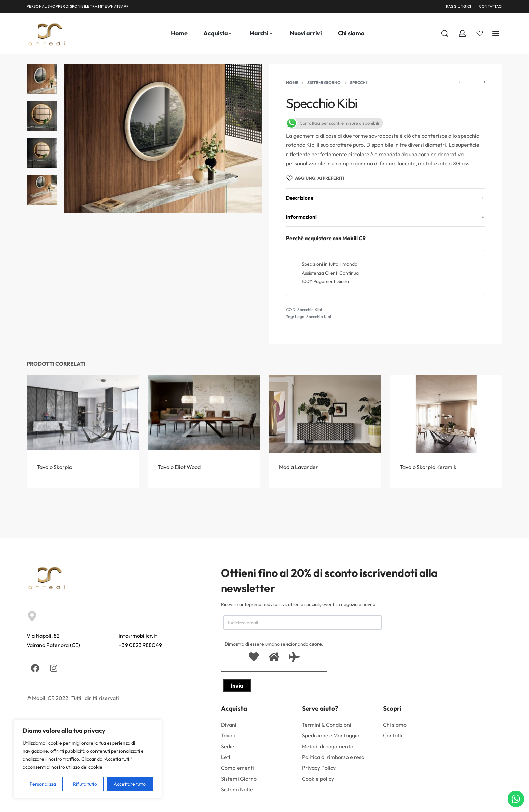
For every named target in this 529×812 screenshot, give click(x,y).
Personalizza (43, 784)
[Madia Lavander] (325, 428)
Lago (300, 317)
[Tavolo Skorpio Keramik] (446, 434)
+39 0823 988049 (140, 645)
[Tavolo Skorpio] (83, 422)
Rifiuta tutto (85, 784)
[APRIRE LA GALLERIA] (163, 138)
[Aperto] (480, 33)
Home (292, 82)
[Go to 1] (42, 79)
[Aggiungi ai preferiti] (315, 178)
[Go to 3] (42, 153)
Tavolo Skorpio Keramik (429, 489)
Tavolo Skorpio (55, 479)
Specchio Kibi (319, 317)
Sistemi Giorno (324, 82)
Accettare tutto (130, 784)
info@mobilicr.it (138, 636)
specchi (358, 82)
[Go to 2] (42, 116)
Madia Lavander (299, 484)
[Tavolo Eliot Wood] (204, 424)
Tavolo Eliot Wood (180, 481)
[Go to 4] (42, 190)
